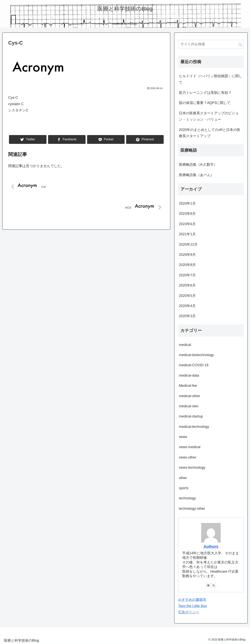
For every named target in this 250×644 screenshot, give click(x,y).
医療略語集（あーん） (196, 175)
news (183, 437)
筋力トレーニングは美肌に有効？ (205, 93)
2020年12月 (188, 245)
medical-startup (191, 416)
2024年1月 (187, 203)
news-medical (190, 447)
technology (187, 498)
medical (185, 345)
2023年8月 (187, 214)
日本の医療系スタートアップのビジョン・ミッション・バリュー (209, 116)
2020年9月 (187, 255)
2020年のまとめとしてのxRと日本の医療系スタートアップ (210, 133)
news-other (188, 457)
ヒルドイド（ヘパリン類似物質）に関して (211, 79)
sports (184, 488)
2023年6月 (187, 224)
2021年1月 (187, 234)
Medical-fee (188, 386)
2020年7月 (187, 275)
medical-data (189, 375)
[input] (211, 44)
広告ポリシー (189, 612)
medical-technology (194, 427)
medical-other (190, 396)
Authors (211, 546)
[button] (240, 45)
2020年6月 (187, 285)
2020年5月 (187, 296)
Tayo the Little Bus (192, 606)
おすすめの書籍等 (192, 600)
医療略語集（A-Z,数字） (198, 165)
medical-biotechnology (196, 355)
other (183, 478)
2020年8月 (187, 265)
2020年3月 (187, 316)
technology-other (192, 509)
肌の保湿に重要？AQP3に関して (205, 103)
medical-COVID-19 (194, 365)
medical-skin (189, 406)
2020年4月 (187, 306)
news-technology (192, 468)
